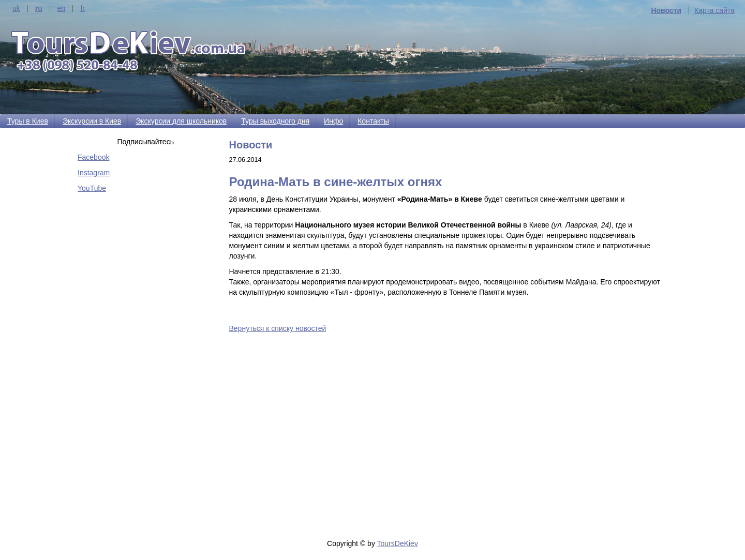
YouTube (92, 188)
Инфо (333, 121)
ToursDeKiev (398, 543)
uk (16, 9)
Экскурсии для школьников (181, 121)
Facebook (93, 157)
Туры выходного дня (275, 121)
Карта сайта (714, 10)
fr (83, 9)
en (62, 9)
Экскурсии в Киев (92, 121)
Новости (666, 10)
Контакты (373, 121)
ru (39, 9)
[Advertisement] (449, 430)
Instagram (94, 173)
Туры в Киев (28, 121)
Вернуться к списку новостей (278, 328)
